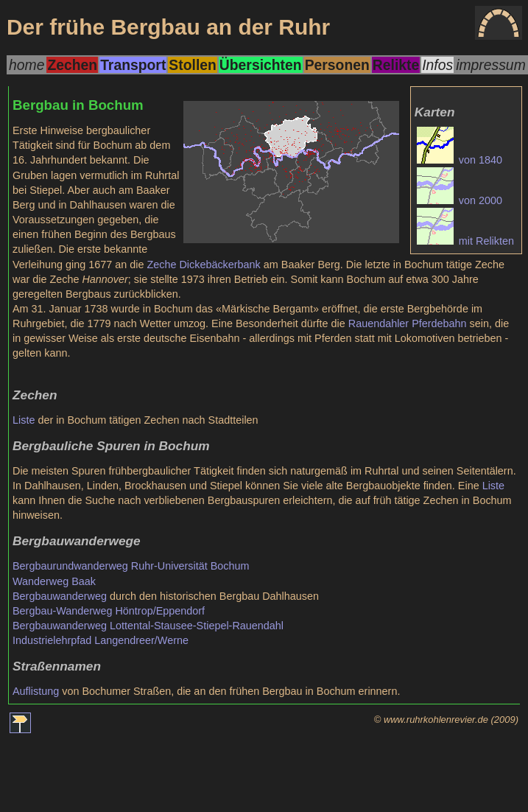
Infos (437, 65)
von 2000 (460, 200)
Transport (133, 65)
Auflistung (36, 691)
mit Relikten (465, 241)
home (27, 65)
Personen (337, 65)
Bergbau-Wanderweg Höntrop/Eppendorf (109, 611)
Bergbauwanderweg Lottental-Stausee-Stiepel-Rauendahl (148, 626)
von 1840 (460, 160)
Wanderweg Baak (54, 581)
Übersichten (261, 65)
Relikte (396, 65)
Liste (24, 420)
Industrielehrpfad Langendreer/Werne (101, 640)
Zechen (72, 65)
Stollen (192, 65)
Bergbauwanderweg (60, 596)
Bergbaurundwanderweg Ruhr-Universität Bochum (131, 566)
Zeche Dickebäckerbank (203, 265)
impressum (491, 65)
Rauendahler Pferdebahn (408, 323)
